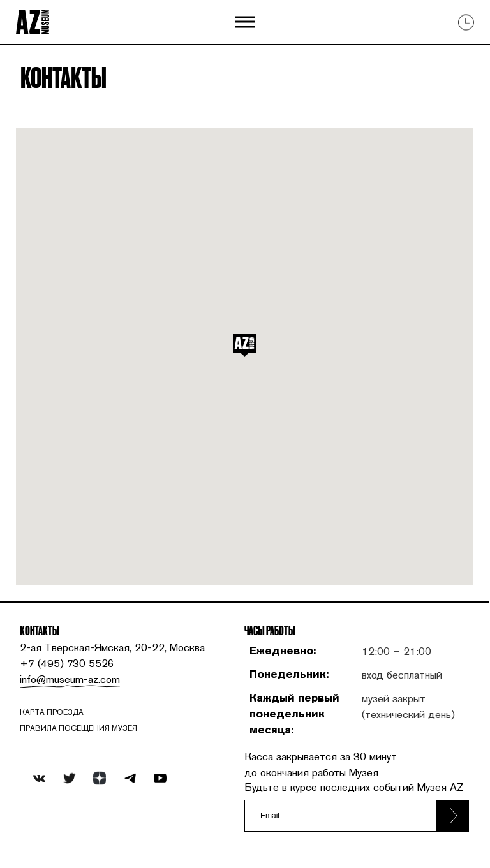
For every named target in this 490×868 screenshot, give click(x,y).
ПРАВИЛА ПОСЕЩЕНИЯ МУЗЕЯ (78, 728)
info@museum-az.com (70, 679)
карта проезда (52, 712)
